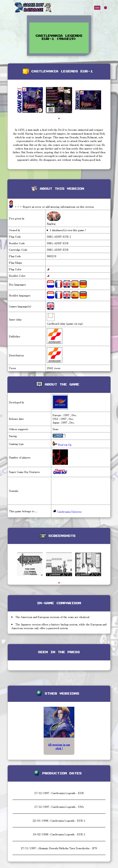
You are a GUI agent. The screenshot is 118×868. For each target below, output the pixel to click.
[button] (59, 118)
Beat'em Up (64, 445)
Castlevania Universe (67, 512)
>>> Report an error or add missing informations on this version (54, 207)
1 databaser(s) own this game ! (68, 230)
